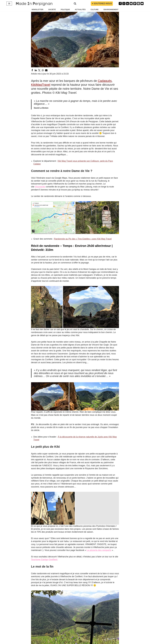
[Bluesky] (131, 4)
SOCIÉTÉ (52, 9)
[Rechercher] (75, 4)
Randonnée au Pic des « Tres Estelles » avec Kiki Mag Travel (83, 239)
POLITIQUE (65, 9)
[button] (53, 218)
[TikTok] (138, 4)
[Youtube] (142, 4)
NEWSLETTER (37, 9)
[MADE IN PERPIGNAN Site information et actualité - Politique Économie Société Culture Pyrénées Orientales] (34, 4)
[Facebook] (120, 4)
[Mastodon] (135, 4)
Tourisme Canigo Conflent (44, 560)
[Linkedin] (127, 4)
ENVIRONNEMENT (111, 9)
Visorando (40, 187)
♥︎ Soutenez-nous (102, 4)
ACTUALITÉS (80, 9)
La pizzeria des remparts (99, 550)
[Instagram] (124, 4)
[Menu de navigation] (9, 4)
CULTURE (95, 9)
